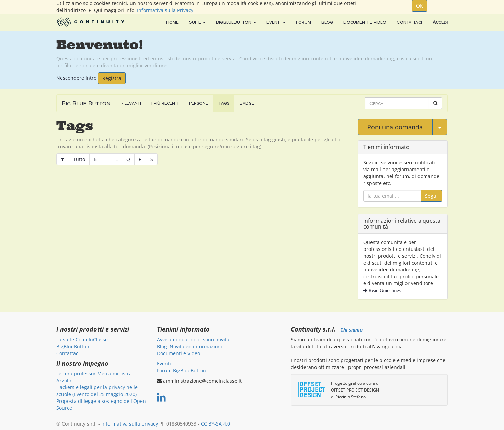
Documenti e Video (179, 353)
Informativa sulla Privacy (165, 10)
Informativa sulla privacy (130, 424)
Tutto (79, 159)
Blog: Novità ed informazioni (190, 346)
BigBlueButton (73, 346)
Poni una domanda (395, 127)
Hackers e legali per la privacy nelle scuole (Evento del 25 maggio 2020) (97, 391)
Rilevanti (131, 103)
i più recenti (165, 103)
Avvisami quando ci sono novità (193, 340)
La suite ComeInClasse (82, 340)
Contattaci (68, 353)
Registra (112, 78)
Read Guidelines (384, 290)
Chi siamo (351, 330)
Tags (224, 103)
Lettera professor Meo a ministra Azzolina (94, 377)
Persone (198, 103)
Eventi (164, 364)
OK (420, 6)
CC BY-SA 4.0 (215, 424)
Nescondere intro (76, 77)
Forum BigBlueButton (181, 370)
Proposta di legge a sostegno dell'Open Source (101, 404)
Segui (431, 196)
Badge (247, 103)
